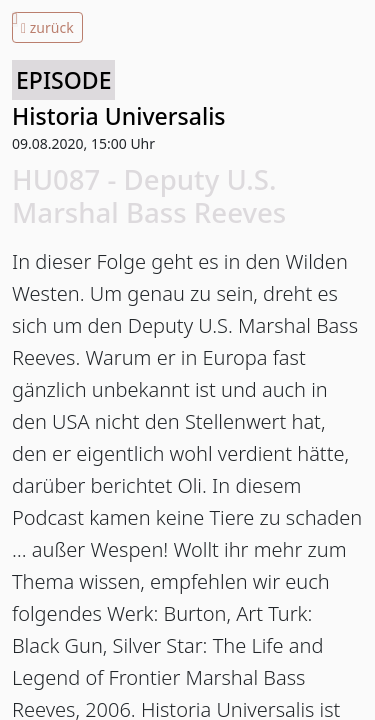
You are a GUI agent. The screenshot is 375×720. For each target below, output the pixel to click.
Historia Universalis (119, 116)
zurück (47, 27)
